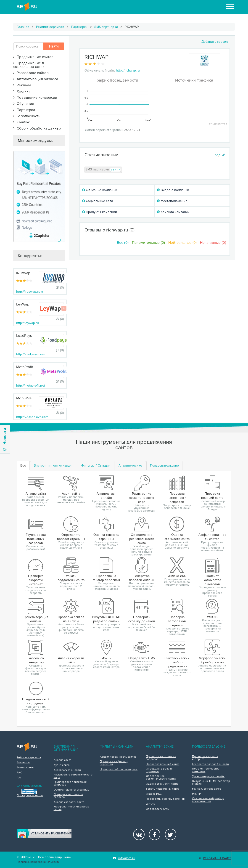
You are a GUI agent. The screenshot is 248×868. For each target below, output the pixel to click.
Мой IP (197, 794)
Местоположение (172, 201)
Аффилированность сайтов (118, 757)
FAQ (20, 773)
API (19, 778)
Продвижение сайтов (33, 57)
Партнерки (79, 27)
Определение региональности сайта (161, 778)
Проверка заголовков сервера (69, 796)
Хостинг (22, 91)
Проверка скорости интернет (205, 758)
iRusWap (23, 273)
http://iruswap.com (30, 292)
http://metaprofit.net (31, 386)
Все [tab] (23, 466)
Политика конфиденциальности (38, 862)
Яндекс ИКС (154, 794)
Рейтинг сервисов (50, 27)
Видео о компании (173, 190)
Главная (23, 27)
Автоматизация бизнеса (36, 79)
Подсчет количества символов (206, 770)
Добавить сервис (215, 42)
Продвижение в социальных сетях (29, 65)
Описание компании (100, 190)
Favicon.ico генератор (207, 789)
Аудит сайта (62, 765)
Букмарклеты (25, 768)
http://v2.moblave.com (32, 417)
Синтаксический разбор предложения (208, 800)
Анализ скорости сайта (69, 802)
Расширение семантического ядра (73, 776)
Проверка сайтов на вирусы (119, 769)
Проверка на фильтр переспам (114, 763)
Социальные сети (98, 201)
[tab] (54, 466)
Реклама (22, 85)
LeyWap (23, 304)
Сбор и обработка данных (37, 128)
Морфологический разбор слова (71, 808)
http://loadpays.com (30, 354)
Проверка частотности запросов (161, 758)
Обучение (24, 104)
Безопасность (27, 116)
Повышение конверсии (35, 98)
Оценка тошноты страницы (72, 790)
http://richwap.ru (128, 70)
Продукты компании (100, 212)
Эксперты (23, 763)
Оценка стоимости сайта (162, 784)
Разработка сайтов (31, 73)
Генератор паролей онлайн (210, 764)
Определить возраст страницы (160, 770)
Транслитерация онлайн (208, 777)
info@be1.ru (124, 858)
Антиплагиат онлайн (67, 770)
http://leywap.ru (28, 323)
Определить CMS (157, 809)
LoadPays (24, 336)
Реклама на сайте (215, 858)
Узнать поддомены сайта (163, 789)
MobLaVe (24, 398)
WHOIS (151, 804)
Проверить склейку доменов (165, 799)
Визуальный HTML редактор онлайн (211, 783)
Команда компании (173, 212)
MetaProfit (25, 367)
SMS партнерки (106, 27)
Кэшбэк (22, 122)
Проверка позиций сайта (163, 764)
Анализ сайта (63, 760)
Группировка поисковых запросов (70, 783)
